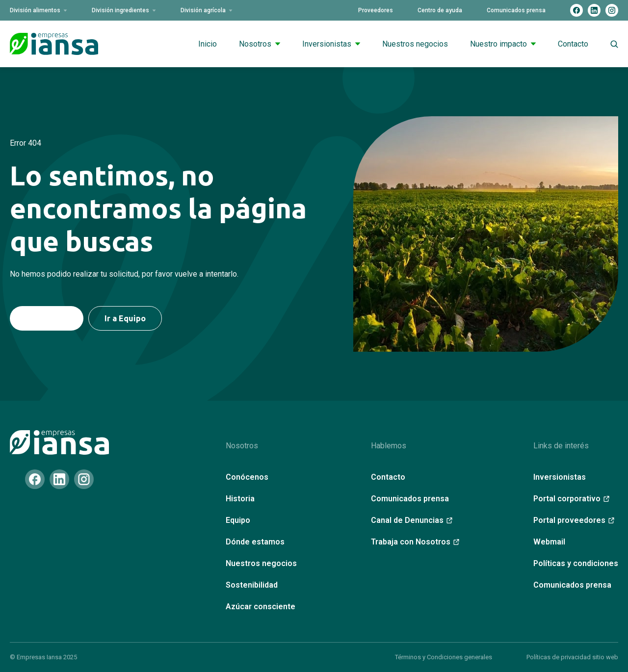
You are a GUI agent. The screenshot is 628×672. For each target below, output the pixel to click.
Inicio (208, 44)
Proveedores (376, 10)
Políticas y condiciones (576, 563)
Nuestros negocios (415, 44)
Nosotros (260, 44)
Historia (240, 499)
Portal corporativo (571, 499)
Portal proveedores (574, 520)
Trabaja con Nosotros (415, 542)
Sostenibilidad (252, 585)
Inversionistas (331, 44)
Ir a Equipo (125, 318)
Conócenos (247, 477)
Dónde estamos (255, 542)
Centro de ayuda (440, 10)
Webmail (549, 542)
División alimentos (39, 10)
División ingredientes (124, 10)
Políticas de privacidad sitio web (572, 657)
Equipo (238, 520)
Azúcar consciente (261, 607)
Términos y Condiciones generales (444, 657)
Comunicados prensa (516, 10)
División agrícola (207, 10)
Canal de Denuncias (412, 520)
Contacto (573, 44)
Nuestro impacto (503, 44)
